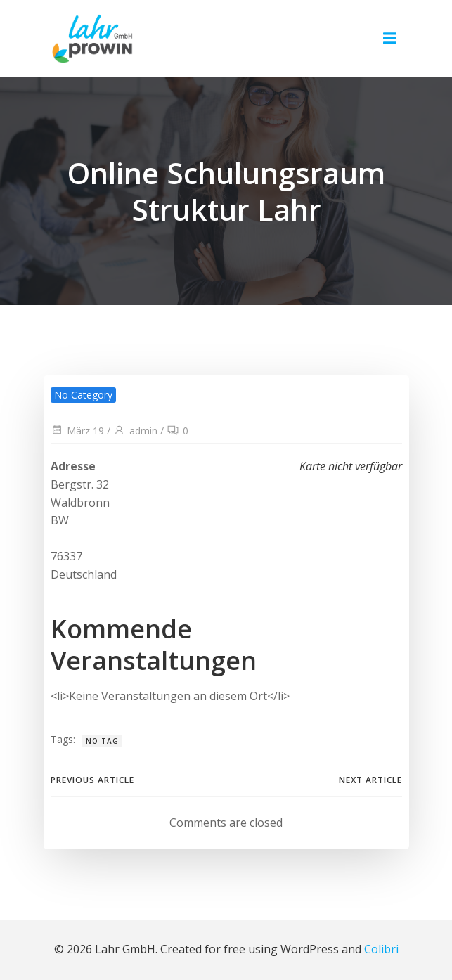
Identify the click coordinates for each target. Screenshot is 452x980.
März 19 (77, 431)
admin (135, 431)
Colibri (381, 949)
